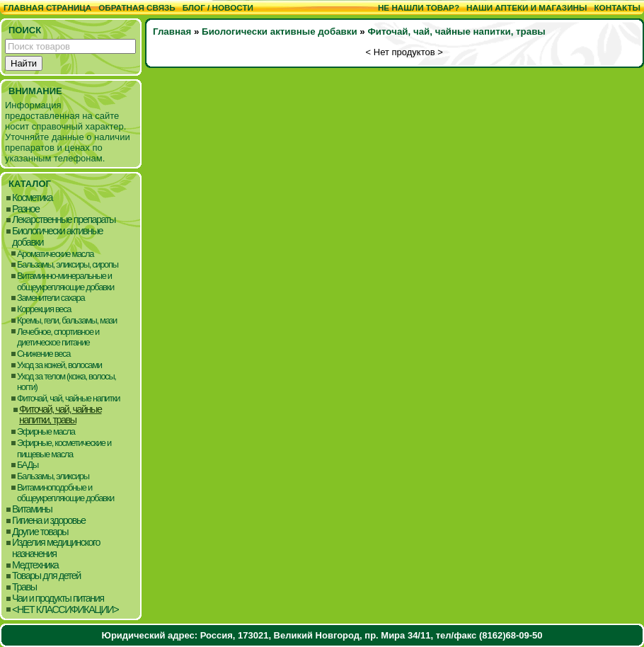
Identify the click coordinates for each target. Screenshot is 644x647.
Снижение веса (44, 354)
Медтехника (35, 565)
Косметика (32, 198)
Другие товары (40, 532)
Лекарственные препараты (64, 220)
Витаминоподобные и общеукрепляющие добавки (65, 493)
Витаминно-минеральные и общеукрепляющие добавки (65, 281)
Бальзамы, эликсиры (53, 476)
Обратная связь (137, 7)
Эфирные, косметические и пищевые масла (64, 448)
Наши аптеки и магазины (527, 7)
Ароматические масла (55, 254)
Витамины (32, 509)
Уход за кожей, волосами (59, 365)
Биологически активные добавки (57, 237)
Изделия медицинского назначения (56, 548)
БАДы (28, 465)
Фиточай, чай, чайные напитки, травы (60, 415)
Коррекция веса (44, 309)
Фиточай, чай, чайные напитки (68, 398)
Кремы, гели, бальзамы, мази (67, 320)
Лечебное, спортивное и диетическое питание (58, 337)
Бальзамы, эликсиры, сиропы (68, 264)
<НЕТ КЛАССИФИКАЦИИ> (65, 610)
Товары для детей (46, 576)
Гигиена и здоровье (49, 521)
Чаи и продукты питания (58, 599)
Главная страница (47, 7)
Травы (24, 587)
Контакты (617, 7)
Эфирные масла (46, 431)
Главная (172, 32)
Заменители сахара (51, 298)
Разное (26, 209)
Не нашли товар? (419, 7)
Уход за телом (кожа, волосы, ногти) (67, 382)
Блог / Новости (218, 7)
